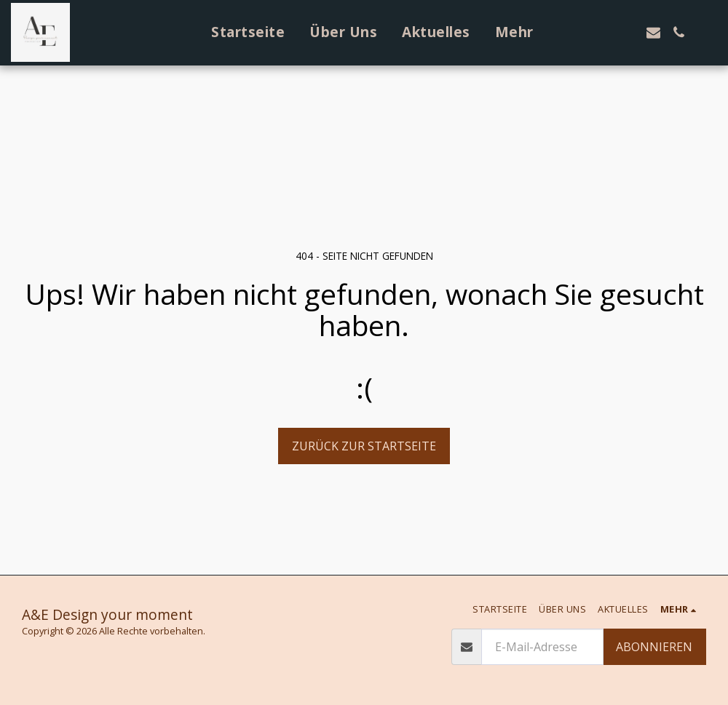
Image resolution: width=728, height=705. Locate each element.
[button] (577, 32)
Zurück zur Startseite (364, 446)
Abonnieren (654, 647)
